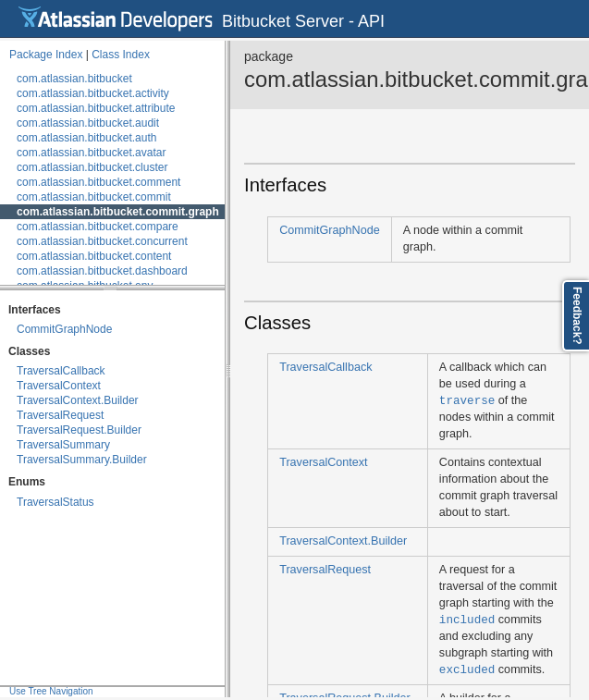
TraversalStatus (55, 502)
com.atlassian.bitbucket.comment (98, 182)
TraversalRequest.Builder (79, 430)
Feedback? (577, 316)
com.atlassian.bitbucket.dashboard (102, 271)
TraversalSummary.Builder (82, 460)
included (467, 619)
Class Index (121, 55)
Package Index (46, 55)
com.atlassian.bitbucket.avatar (91, 153)
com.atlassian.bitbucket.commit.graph (118, 212)
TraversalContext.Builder (78, 400)
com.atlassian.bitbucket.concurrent (102, 241)
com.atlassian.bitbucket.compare (98, 227)
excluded (467, 669)
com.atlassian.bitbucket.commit (94, 197)
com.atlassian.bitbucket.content (94, 256)
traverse (467, 400)
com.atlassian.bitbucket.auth (86, 138)
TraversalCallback (61, 371)
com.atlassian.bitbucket (74, 79)
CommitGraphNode (64, 329)
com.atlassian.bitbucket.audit (88, 123)
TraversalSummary (63, 445)
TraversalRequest (60, 415)
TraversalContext (59, 386)
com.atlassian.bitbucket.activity (93, 93)
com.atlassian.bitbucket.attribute (96, 108)
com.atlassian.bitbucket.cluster (92, 167)
